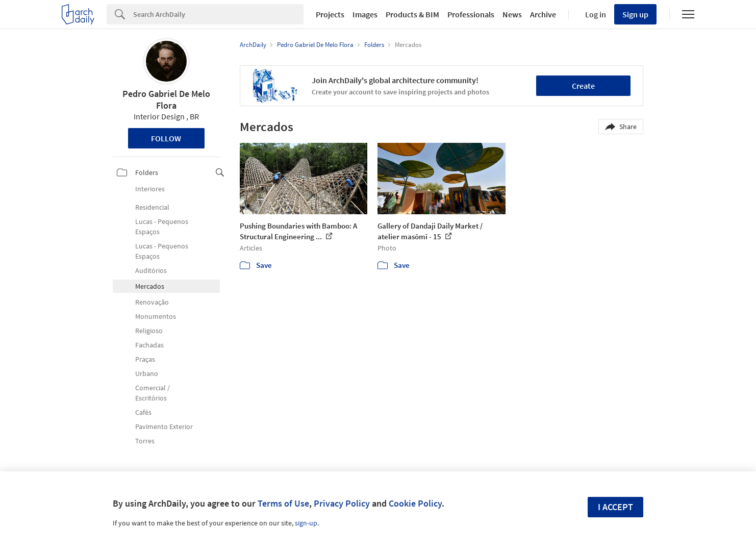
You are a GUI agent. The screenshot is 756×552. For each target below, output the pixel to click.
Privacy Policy (342, 503)
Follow (166, 138)
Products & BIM (412, 14)
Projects (330, 14)
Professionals (471, 14)
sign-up (306, 523)
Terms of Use (283, 503)
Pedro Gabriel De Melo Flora (166, 99)
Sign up (635, 14)
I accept (615, 507)
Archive (543, 14)
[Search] (218, 14)
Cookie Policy (415, 503)
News (512, 14)
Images (365, 14)
